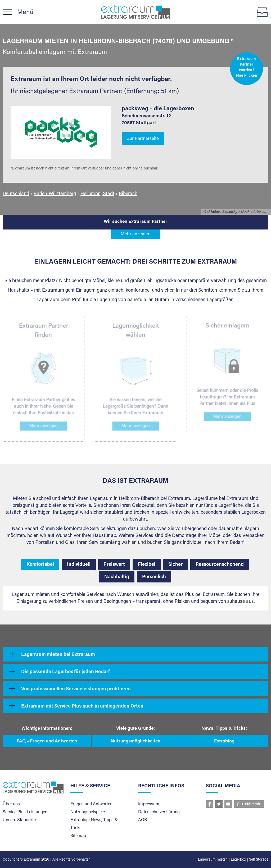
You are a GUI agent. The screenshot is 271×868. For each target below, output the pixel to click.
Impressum (149, 804)
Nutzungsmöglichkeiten (135, 741)
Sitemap (78, 836)
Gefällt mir (251, 805)
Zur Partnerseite (143, 139)
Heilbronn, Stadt (97, 194)
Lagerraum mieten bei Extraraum (58, 655)
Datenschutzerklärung (159, 812)
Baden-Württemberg (55, 194)
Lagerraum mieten (213, 860)
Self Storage (259, 860)
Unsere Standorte (19, 820)
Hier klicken (247, 76)
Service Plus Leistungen (25, 812)
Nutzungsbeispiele (88, 812)
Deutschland (16, 194)
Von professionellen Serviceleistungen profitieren (76, 689)
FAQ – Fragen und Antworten (47, 741)
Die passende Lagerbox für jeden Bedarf (66, 672)
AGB (143, 820)
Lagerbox (238, 860)
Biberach (128, 194)
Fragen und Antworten (91, 804)
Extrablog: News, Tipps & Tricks (94, 824)
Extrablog (224, 741)
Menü (25, 12)
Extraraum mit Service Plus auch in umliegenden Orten (82, 706)
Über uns (11, 804)
